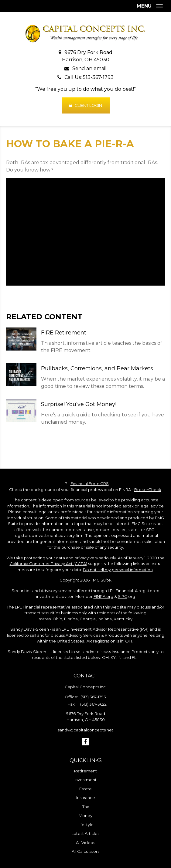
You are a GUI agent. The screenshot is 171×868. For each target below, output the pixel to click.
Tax (86, 807)
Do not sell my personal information (118, 570)
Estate (85, 789)
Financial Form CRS (90, 483)
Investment (85, 780)
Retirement (85, 771)
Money (85, 815)
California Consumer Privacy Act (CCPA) (48, 564)
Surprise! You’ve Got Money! (79, 404)
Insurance (86, 798)
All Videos (85, 843)
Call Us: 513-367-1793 (89, 77)
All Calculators (85, 851)
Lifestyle (85, 825)
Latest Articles (85, 833)
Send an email (89, 68)
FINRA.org (103, 596)
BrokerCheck (148, 490)
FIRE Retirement (64, 333)
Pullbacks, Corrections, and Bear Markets (97, 368)
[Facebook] (85, 742)
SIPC (123, 596)
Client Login (86, 105)
